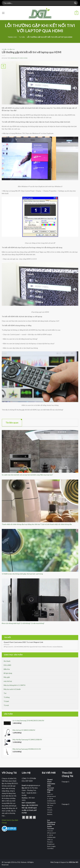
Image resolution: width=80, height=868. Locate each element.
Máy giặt (7, 677)
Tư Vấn (22, 37)
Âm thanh (7, 661)
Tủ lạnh (6, 701)
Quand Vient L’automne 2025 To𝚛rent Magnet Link (23, 642)
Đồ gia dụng (8, 673)
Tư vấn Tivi (11, 49)
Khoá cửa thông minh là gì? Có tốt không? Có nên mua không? (23, 623)
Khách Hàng (24, 58)
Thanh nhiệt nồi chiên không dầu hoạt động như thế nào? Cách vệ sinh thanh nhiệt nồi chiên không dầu (37, 524)
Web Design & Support (58, 862)
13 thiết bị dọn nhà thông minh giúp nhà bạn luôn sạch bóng (22, 574)
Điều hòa (7, 669)
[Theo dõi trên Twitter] (31, 817)
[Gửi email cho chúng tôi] (34, 817)
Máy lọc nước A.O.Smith (12, 689)
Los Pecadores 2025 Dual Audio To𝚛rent (51, 824)
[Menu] (3, 13)
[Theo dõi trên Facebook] (24, 817)
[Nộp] (75, 3)
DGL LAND (7, 665)
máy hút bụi (8, 681)
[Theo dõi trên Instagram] (27, 817)
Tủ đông (7, 697)
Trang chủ (12, 37)
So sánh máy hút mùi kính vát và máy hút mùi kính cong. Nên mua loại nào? (27, 475)
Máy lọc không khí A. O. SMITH (15, 685)
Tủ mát (6, 705)
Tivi (5, 693)
